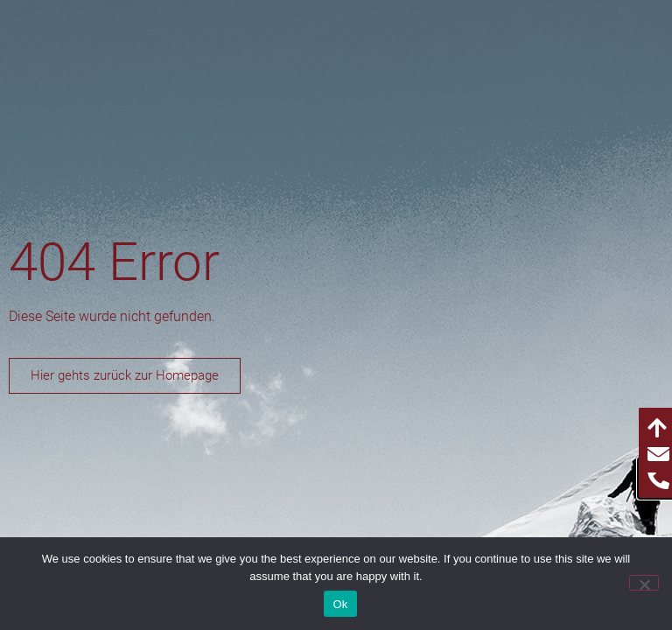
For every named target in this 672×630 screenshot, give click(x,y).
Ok (340, 604)
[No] (644, 583)
